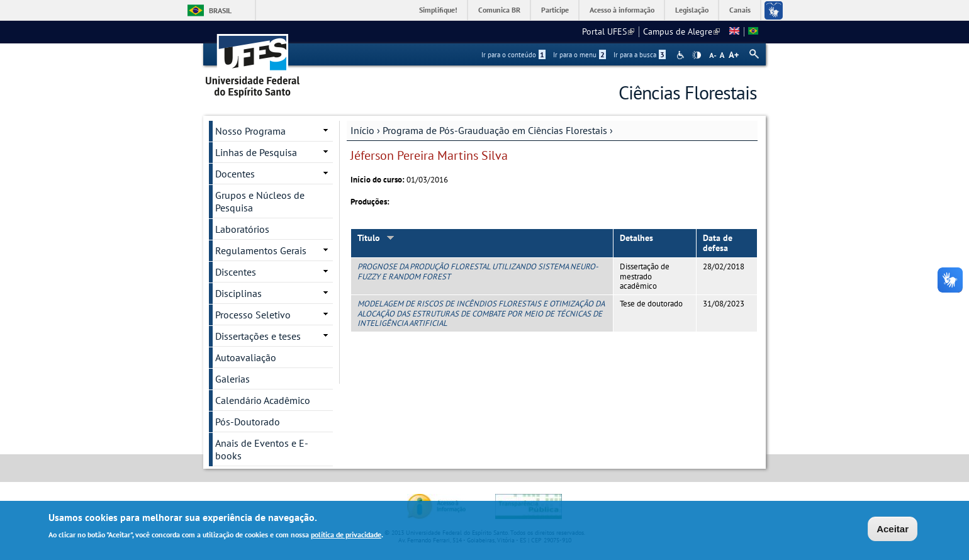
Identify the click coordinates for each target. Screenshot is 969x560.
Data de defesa (718, 243)
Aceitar (893, 530)
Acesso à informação (622, 10)
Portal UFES (608, 31)
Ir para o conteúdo (513, 55)
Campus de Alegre (681, 31)
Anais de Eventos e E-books (262, 449)
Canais (740, 10)
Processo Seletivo (253, 315)
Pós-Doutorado (248, 422)
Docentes (235, 174)
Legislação (692, 10)
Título (376, 238)
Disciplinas (238, 293)
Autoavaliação (246, 357)
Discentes (236, 272)
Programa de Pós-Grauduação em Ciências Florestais (495, 130)
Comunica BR (499, 10)
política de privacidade (346, 536)
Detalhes (636, 238)
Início (362, 130)
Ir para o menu (580, 55)
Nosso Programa (250, 131)
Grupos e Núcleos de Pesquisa (260, 201)
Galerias (232, 379)
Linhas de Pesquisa (256, 152)
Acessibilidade (682, 55)
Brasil (220, 10)
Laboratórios (242, 229)
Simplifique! (438, 10)
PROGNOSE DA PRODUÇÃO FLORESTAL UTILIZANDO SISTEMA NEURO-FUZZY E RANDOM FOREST (478, 271)
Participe (555, 10)
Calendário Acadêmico (263, 400)
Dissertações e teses (258, 336)
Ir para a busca (640, 55)
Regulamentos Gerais (261, 250)
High (697, 55)
